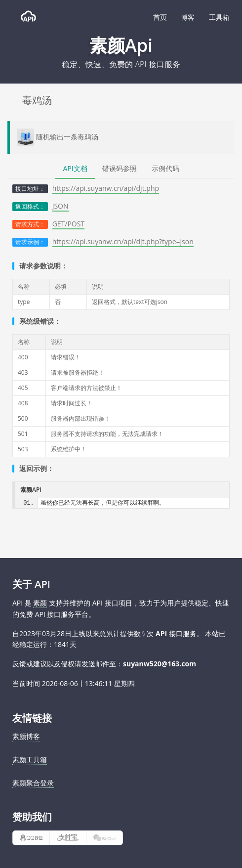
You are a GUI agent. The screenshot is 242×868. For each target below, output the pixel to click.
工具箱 (219, 17)
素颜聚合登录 (33, 783)
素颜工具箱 (30, 759)
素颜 (40, 603)
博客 (188, 17)
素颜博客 (26, 736)
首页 (160, 17)
